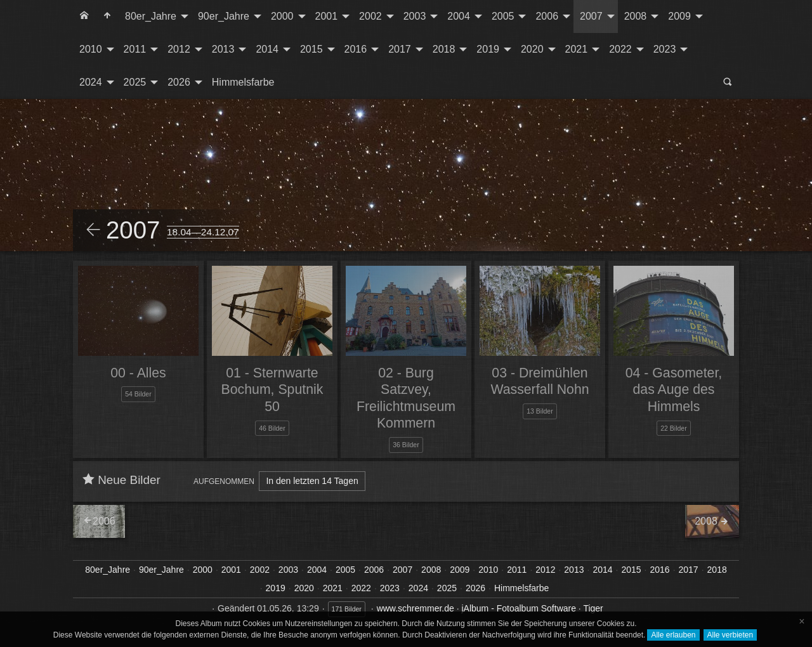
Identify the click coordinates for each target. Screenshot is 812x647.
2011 (135, 49)
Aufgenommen (224, 481)
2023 (665, 49)
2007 (591, 16)
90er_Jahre (224, 16)
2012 (179, 49)
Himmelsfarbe (243, 82)
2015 (311, 49)
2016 (356, 49)
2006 (547, 16)
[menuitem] (84, 16)
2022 (620, 49)
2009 (679, 16)
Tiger (593, 608)
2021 (577, 49)
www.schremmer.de (416, 608)
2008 (636, 16)
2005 (503, 16)
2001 (327, 16)
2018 (444, 49)
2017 (400, 49)
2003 (415, 16)
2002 (370, 16)
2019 (488, 49)
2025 (135, 82)
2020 (532, 49)
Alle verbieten (730, 635)
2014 (267, 49)
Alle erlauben (673, 635)
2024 (91, 82)
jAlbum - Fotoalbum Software (519, 608)
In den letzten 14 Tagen (312, 481)
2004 (459, 16)
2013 (223, 49)
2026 (179, 82)
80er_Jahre (151, 16)
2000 (282, 16)
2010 (91, 49)
